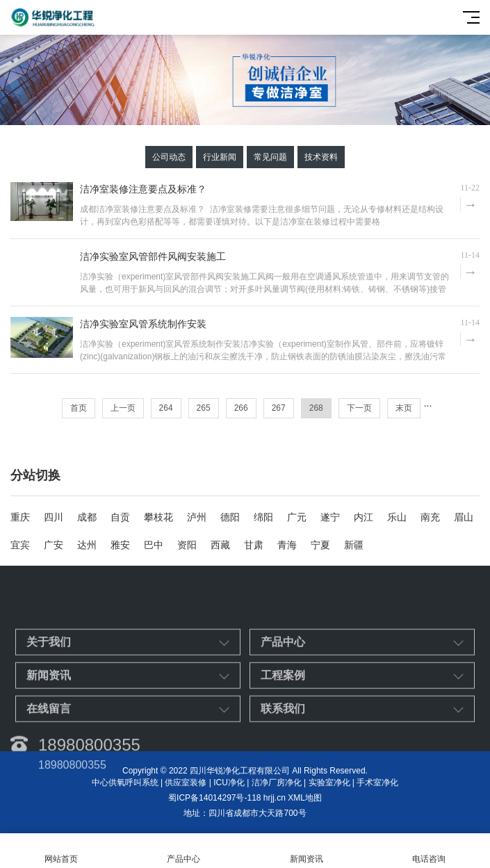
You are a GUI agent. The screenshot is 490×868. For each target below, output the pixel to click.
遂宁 (330, 517)
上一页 (123, 408)
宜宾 (20, 545)
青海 (287, 545)
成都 (87, 517)
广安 (54, 545)
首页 (79, 408)
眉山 (464, 517)
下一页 (359, 408)
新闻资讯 (307, 851)
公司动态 (169, 157)
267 (279, 408)
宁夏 (320, 545)
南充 (430, 517)
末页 (404, 408)
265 (204, 408)
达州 (87, 545)
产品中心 (183, 851)
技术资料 (321, 157)
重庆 (20, 517)
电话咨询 (429, 851)
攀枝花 (158, 517)
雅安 (120, 545)
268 (316, 408)
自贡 (120, 517)
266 (241, 408)
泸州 (197, 517)
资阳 (187, 545)
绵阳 (263, 517)
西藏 (220, 545)
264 (166, 408)
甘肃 (254, 545)
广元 (297, 517)
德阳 (230, 517)
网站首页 (61, 851)
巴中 (154, 545)
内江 (364, 517)
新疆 (354, 545)
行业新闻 (220, 157)
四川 (54, 517)
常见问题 (270, 157)
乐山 (397, 517)
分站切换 (35, 475)
